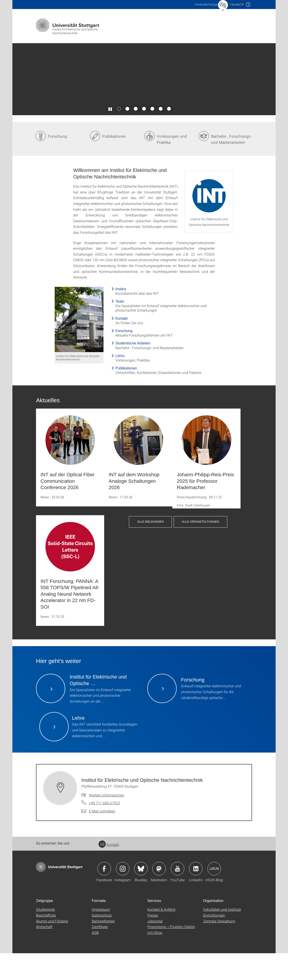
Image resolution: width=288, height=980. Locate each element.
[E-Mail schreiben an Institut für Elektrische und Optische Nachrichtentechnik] (98, 838)
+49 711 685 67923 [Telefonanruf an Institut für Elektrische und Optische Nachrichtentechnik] (104, 830)
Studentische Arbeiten (133, 370)
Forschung (57, 163)
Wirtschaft (44, 953)
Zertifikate (100, 953)
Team (120, 328)
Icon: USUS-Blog (214, 895)
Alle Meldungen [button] (150, 548)
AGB (95, 959)
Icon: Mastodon (159, 895)
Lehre (120, 382)
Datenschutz (102, 942)
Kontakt (121, 345)
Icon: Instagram (123, 895)
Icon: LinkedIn (196, 895)
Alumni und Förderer (52, 947)
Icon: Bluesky (141, 895)
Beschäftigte (46, 942)
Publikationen (114, 163)
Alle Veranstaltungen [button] (200, 548)
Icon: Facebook (104, 895)
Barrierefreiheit (103, 947)
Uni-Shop (155, 959)
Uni (207, 4)
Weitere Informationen (107, 822)
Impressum (101, 936)
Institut (121, 316)
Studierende (45, 936)
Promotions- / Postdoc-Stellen (171, 953)
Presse (153, 942)
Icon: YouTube (178, 895)
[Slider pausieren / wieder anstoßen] (110, 135)
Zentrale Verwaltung (219, 947)
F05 (237, 4)
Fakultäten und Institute (222, 936)
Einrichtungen (214, 942)
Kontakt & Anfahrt (161, 936)
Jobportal (155, 947)
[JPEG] (79, 346)
